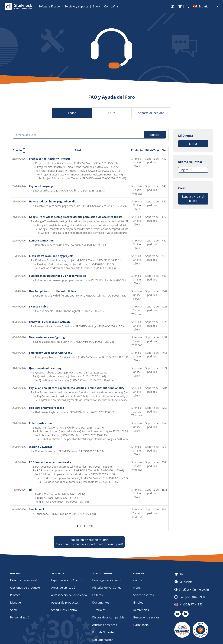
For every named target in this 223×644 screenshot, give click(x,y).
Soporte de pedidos (151, 113)
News (137, 588)
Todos (72, 113)
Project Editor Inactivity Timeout (50, 159)
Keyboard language (41, 186)
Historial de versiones (107, 588)
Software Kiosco (49, 6)
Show (14, 610)
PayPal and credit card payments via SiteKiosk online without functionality (77, 388)
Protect (15, 595)
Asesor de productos (65, 602)
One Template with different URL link (53, 291)
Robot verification (40, 423)
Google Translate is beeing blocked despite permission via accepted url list (76, 217)
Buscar (155, 135)
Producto (137, 150)
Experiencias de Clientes (67, 580)
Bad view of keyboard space (46, 408)
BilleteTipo (152, 150)
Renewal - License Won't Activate (50, 322)
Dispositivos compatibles (109, 617)
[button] (206, 6)
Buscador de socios (146, 617)
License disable (39, 307)
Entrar (193, 144)
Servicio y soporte (76, 6)
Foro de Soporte (103, 632)
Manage (15, 602)
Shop (96, 6)
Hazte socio (141, 625)
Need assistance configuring (47, 337)
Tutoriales (99, 610)
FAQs (112, 113)
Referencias (141, 610)
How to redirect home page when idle (53, 201)
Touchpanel (36, 509)
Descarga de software (107, 580)
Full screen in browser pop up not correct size (58, 276)
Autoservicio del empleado (69, 595)
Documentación (103, 640)
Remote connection (41, 241)
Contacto (139, 580)
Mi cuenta (183, 582)
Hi (30, 490)
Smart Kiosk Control (64, 610)
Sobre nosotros (144, 595)
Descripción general (23, 580)
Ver (164, 150)
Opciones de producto (25, 588)
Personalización (21, 617)
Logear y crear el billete (193, 199)
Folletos (97, 595)
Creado (17, 150)
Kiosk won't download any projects (51, 256)
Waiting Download (41, 447)
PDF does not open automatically (50, 462)
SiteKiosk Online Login (192, 589)
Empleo (138, 602)
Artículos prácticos (105, 625)
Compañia (111, 6)
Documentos (101, 602)
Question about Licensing (45, 368)
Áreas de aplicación (64, 588)
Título (79, 150)
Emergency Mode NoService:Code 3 (51, 353)
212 (91, 526)
